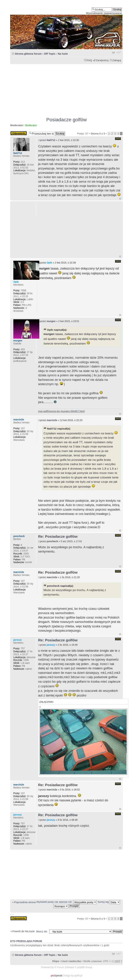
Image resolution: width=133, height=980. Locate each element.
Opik (49, 263)
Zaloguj (117, 60)
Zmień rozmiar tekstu (119, 52)
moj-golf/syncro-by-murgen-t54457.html (61, 411)
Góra (120, 199)
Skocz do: (42, 931)
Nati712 (51, 140)
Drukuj (113, 52)
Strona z (98, 133)
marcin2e (52, 420)
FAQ (89, 60)
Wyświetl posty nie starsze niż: (66, 902)
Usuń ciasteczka (71, 961)
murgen (51, 321)
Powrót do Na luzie (23, 931)
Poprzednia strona (25, 902)
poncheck (52, 541)
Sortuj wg (109, 902)
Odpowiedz (19, 133)
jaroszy (51, 645)
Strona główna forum (28, 54)
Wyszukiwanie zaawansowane (104, 13)
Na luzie (63, 54)
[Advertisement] (66, 89)
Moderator (31, 125)
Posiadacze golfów (66, 120)
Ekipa (56, 961)
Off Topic (50, 54)
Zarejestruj (102, 60)
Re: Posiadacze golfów (58, 536)
